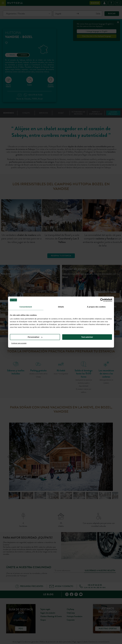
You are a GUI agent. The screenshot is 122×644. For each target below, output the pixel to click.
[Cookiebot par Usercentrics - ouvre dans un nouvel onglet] (102, 300)
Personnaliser (35, 337)
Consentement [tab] (26, 307)
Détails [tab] (61, 307)
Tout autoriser (87, 337)
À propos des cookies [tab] (96, 307)
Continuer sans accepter (19, 343)
